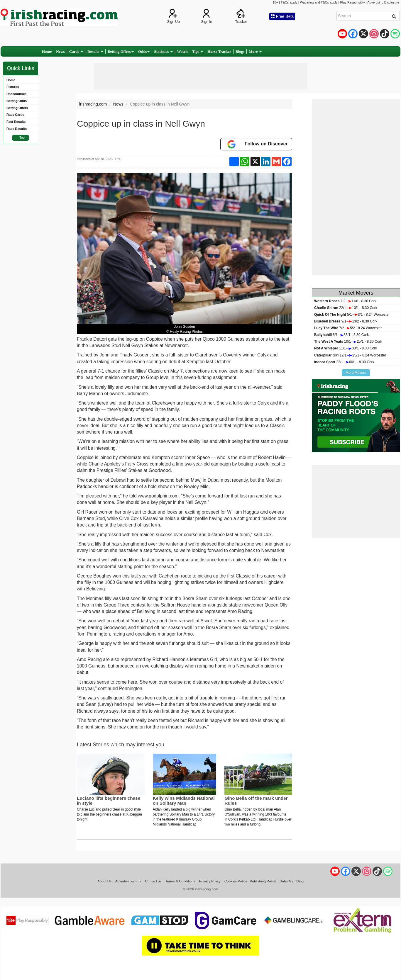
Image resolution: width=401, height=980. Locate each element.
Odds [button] (144, 51)
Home (47, 51)
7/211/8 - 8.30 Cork (345, 301)
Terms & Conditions (180, 881)
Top (22, 137)
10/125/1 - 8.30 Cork (348, 342)
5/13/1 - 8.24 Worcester (352, 315)
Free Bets (282, 16)
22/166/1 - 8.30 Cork (344, 362)
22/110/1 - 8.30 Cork (346, 308)
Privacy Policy (210, 881)
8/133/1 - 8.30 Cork (341, 335)
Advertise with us (128, 881)
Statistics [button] (163, 51)
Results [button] (95, 51)
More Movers (356, 373)
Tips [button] (198, 51)
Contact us (153, 881)
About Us (104, 881)
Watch (182, 51)
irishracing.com (93, 104)
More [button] (255, 51)
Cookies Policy (236, 881)
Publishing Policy (263, 881)
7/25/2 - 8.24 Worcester (348, 328)
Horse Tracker (219, 51)
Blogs (240, 51)
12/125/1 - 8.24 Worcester (350, 355)
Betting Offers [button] (121, 51)
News (60, 51)
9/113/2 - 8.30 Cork (346, 321)
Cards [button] (76, 51)
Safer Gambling (292, 881)
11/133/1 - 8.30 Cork (346, 348)
